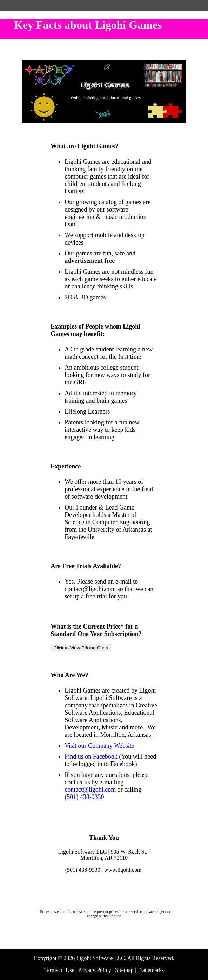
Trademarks (150, 970)
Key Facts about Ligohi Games (88, 25)
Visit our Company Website (99, 746)
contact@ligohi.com (90, 790)
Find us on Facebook (91, 757)
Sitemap (124, 970)
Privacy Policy (95, 970)
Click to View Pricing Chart (81, 648)
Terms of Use (59, 970)
